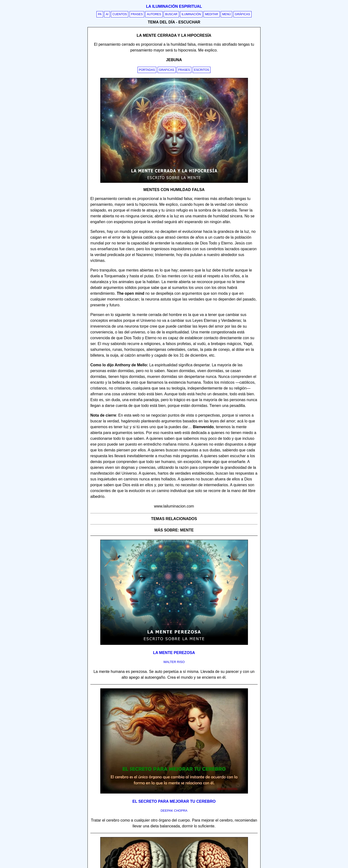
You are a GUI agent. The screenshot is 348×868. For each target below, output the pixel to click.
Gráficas (243, 14)
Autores (154, 14)
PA (100, 14)
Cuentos (120, 14)
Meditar (212, 14)
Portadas (147, 70)
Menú (226, 14)
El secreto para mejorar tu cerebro (174, 801)
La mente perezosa (174, 653)
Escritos (202, 70)
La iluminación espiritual (174, 6)
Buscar (171, 14)
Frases (137, 14)
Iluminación (191, 14)
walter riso (174, 662)
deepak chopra (174, 811)
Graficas (167, 70)
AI (107, 14)
